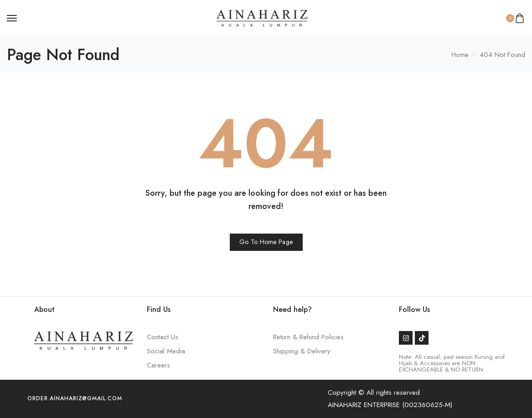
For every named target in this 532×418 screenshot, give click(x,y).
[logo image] (262, 17)
